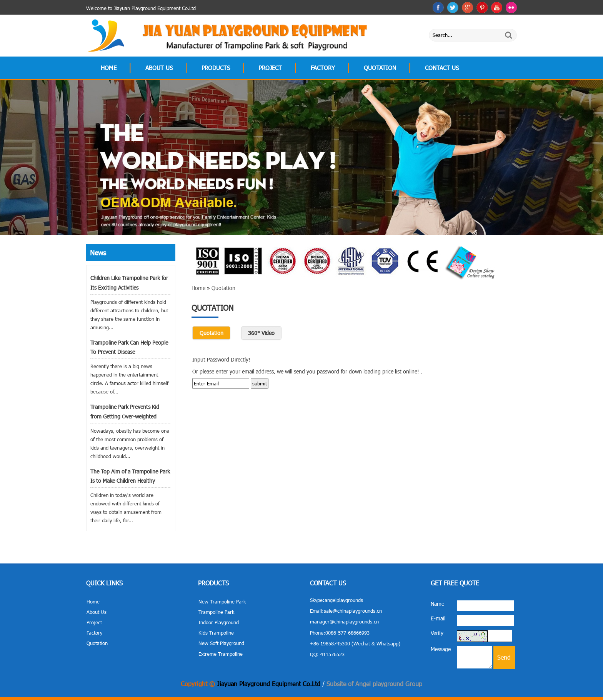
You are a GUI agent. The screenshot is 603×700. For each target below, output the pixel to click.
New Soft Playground (221, 643)
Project (270, 68)
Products (216, 68)
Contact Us (442, 68)
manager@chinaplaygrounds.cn (344, 622)
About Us (159, 68)
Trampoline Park (216, 612)
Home (109, 68)
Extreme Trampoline (221, 654)
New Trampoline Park (222, 602)
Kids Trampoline (216, 633)
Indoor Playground (219, 622)
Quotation (380, 68)
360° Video (261, 333)
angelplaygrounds (344, 600)
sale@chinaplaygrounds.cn (353, 611)
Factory (323, 68)
